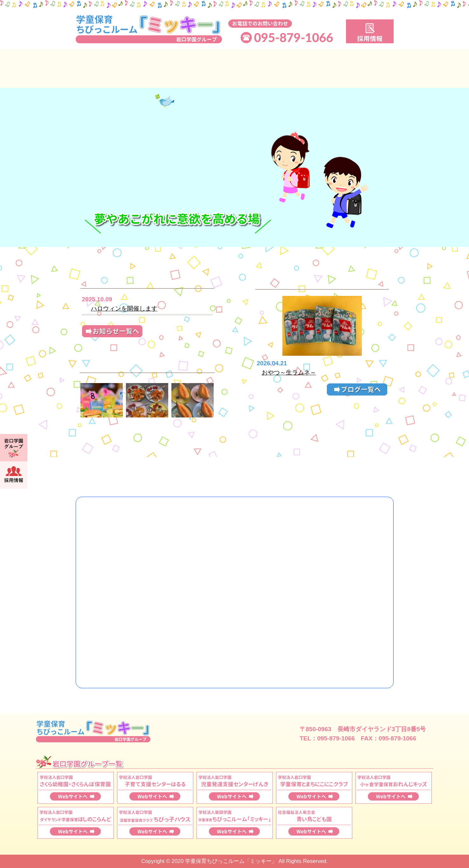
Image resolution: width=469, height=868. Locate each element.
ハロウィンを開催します (124, 308)
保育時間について (195, 69)
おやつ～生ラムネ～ (289, 372)
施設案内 (354, 69)
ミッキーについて (115, 69)
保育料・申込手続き (274, 69)
